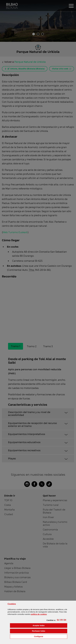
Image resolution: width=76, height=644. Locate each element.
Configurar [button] (51, 636)
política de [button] (39, 614)
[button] (58, 620)
